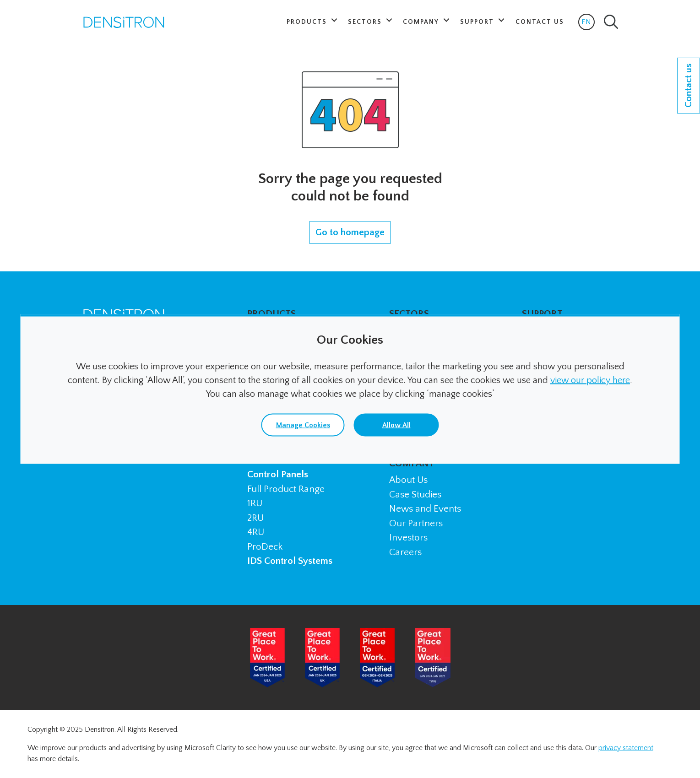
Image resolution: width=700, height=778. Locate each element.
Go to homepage (350, 232)
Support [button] (478, 22)
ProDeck (265, 547)
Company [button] (422, 22)
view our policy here (590, 380)
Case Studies (415, 494)
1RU (255, 503)
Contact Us (540, 22)
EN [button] (588, 24)
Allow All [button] (396, 425)
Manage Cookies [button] (303, 425)
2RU (255, 518)
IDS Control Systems (290, 561)
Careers (405, 552)
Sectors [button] (366, 22)
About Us (408, 480)
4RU (256, 532)
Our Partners (416, 523)
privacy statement (626, 748)
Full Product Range (286, 489)
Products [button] (308, 22)
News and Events (425, 509)
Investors (408, 538)
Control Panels (278, 474)
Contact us (688, 86)
